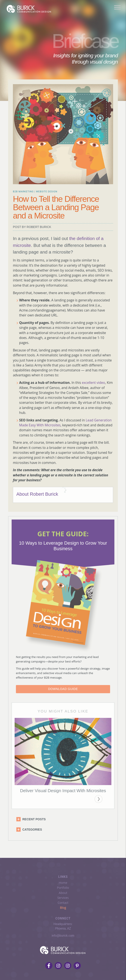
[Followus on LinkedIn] (68, 964)
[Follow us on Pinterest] (77, 964)
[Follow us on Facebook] (49, 964)
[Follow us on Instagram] (58, 964)
